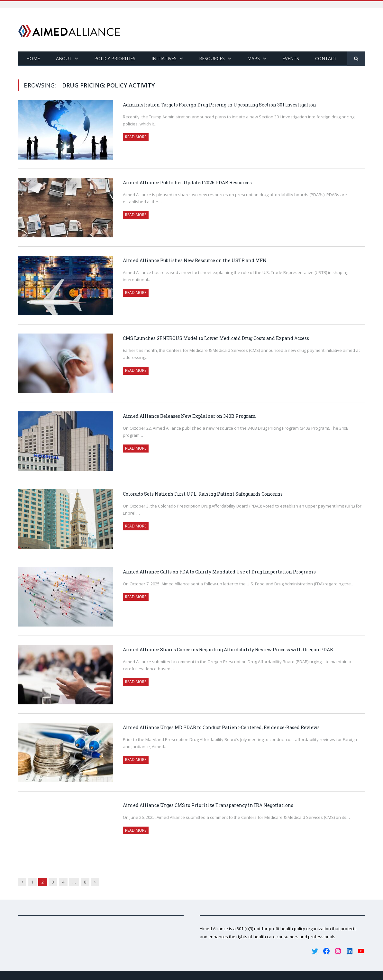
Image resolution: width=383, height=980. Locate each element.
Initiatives (164, 58)
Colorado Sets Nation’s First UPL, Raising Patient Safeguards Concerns (203, 494)
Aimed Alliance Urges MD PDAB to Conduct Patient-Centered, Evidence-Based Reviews (221, 727)
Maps (254, 58)
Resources (212, 58)
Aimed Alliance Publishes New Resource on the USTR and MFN (195, 260)
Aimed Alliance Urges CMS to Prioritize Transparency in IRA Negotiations (208, 805)
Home (33, 58)
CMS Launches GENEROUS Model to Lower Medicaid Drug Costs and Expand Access (216, 338)
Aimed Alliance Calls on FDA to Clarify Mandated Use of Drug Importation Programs (220, 572)
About (64, 58)
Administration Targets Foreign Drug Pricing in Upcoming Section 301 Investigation (219, 105)
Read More (136, 137)
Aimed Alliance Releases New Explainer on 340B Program (189, 416)
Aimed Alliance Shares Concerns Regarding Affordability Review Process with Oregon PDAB (228, 650)
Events (291, 58)
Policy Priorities (115, 58)
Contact (326, 58)
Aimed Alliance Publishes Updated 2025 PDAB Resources (187, 183)
